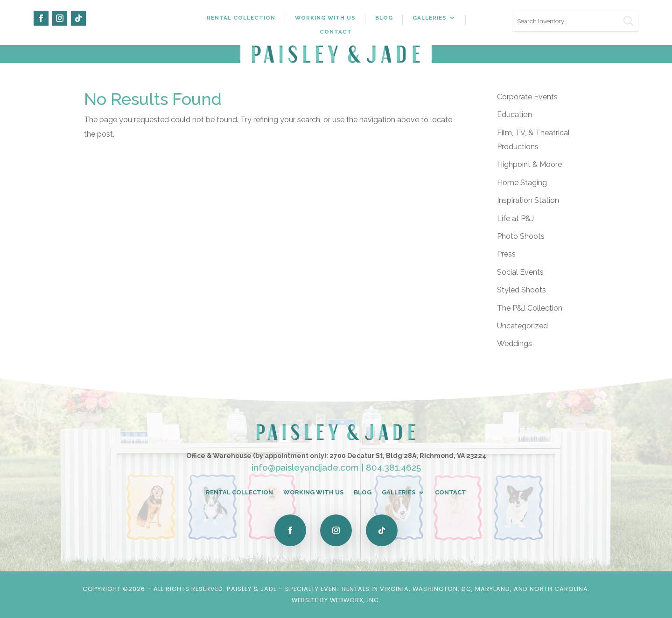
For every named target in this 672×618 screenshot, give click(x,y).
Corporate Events (527, 97)
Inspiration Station (528, 200)
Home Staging (522, 183)
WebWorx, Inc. (355, 600)
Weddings (514, 344)
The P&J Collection (530, 308)
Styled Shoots (521, 290)
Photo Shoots (521, 236)
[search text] (575, 21)
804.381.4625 (393, 467)
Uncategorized (522, 326)
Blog (384, 18)
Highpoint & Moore (529, 164)
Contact (336, 32)
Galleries (430, 18)
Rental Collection (241, 18)
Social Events (520, 272)
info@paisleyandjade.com (305, 467)
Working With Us (325, 18)
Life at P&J (515, 219)
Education (514, 115)
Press (506, 254)
